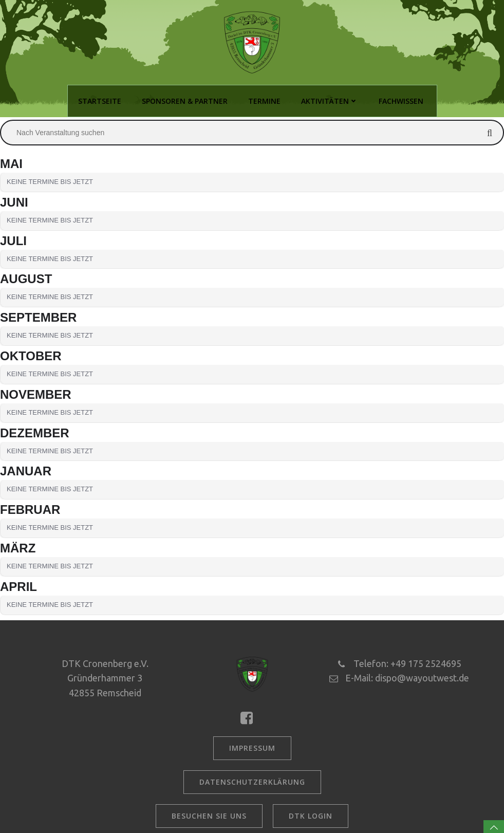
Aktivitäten (330, 101)
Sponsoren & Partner (185, 101)
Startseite (100, 101)
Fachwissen (401, 101)
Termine (264, 101)
